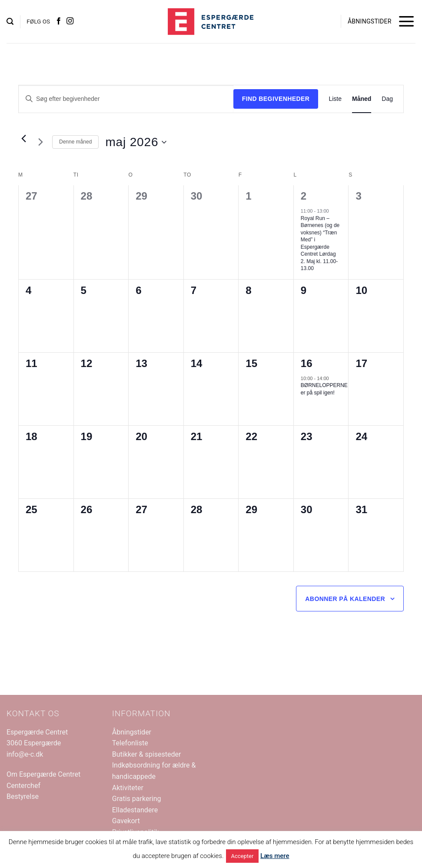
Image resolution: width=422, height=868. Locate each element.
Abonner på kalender (345, 599)
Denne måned (75, 142)
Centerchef (23, 786)
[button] (10, 22)
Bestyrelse (23, 796)
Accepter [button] (243, 856)
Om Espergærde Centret (43, 774)
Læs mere (275, 856)
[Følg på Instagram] (70, 21)
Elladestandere (135, 810)
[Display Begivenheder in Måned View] (362, 99)
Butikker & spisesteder (147, 754)
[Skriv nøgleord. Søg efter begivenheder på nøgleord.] (126, 99)
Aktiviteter (128, 788)
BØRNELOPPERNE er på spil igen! (324, 389)
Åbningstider (132, 732)
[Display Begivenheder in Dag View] (387, 99)
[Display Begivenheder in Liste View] (335, 99)
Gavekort (126, 821)
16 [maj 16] (307, 363)
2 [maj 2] (304, 196)
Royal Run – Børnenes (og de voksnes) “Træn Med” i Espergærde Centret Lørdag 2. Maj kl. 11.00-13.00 (320, 244)
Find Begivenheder (276, 99)
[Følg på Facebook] (59, 21)
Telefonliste (130, 743)
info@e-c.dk (25, 754)
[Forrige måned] (23, 139)
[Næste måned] (40, 142)
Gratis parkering (137, 799)
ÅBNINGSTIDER (370, 21)
